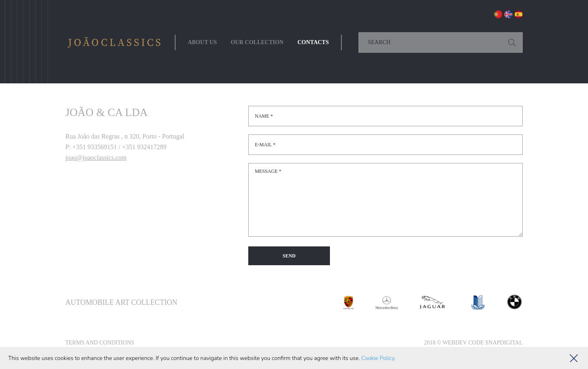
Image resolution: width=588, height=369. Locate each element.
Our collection (257, 42)
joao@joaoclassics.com (96, 158)
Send (289, 256)
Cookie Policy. (379, 358)
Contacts (313, 42)
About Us (202, 42)
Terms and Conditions (100, 343)
